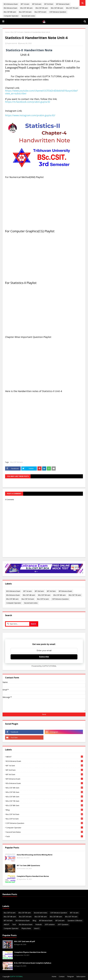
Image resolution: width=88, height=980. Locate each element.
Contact (62, 977)
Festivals (39, 924)
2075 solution (50, 924)
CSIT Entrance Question (58, 12)
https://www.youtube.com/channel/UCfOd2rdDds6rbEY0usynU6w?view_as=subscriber (41, 92)
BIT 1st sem (25, 4)
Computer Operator (11, 16)
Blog (45, 810)
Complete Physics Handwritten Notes (33, 876)
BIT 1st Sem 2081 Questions (28, 865)
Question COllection (75, 921)
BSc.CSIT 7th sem (72, 8)
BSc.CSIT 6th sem (57, 8)
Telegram (70, 977)
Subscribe (44, 657)
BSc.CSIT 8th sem (10, 12)
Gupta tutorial (12, 43)
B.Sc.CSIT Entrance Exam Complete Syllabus (33, 963)
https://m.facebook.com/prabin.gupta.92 (28, 102)
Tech (45, 836)
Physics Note (26, 928)
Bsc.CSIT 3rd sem (25, 12)
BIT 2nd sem (37, 4)
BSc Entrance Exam (11, 8)
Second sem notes (28, 16)
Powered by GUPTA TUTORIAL (44, 666)
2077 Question (63, 924)
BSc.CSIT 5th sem (42, 8)
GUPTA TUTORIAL (16, 977)
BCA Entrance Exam (11, 4)
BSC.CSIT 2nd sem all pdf (25, 941)
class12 (37, 928)
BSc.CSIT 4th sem (26, 8)
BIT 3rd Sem (49, 4)
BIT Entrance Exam (63, 4)
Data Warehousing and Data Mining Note (35, 855)
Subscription (81, 977)
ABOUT (45, 757)
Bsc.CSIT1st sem (40, 12)
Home (7, 32)
